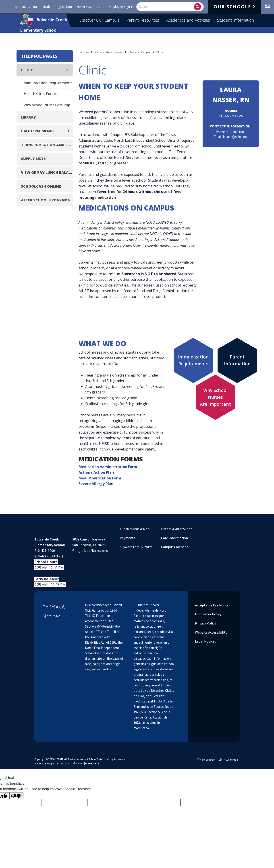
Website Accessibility (211, 632)
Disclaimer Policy (208, 614)
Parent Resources (143, 20)
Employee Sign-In (121, 7)
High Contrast (208, 760)
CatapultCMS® (67, 763)
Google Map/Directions (90, 551)
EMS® (81, 763)
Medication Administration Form (108, 467)
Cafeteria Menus (38, 131)
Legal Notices (205, 641)
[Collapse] (69, 70)
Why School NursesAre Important (215, 397)
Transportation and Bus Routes (47, 145)
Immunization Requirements (48, 83)
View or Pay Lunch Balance (47, 172)
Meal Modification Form (100, 478)
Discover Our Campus (99, 20)
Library (28, 117)
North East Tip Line (90, 7)
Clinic (160, 52)
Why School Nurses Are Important (48, 105)
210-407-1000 (45, 551)
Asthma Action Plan (96, 472)
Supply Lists (33, 159)
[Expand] (70, 131)
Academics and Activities (188, 20)
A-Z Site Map (229, 760)
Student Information (236, 20)
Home (84, 52)
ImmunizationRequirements (193, 360)
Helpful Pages (139, 52)
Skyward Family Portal (137, 547)
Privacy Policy (205, 623)
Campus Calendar (174, 547)
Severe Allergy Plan (96, 484)
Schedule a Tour (26, 7)
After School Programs (45, 200)
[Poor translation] (16, 796)
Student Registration (57, 7)
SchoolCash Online (41, 186)
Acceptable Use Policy (211, 605)
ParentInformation (237, 360)
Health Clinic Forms (40, 94)
